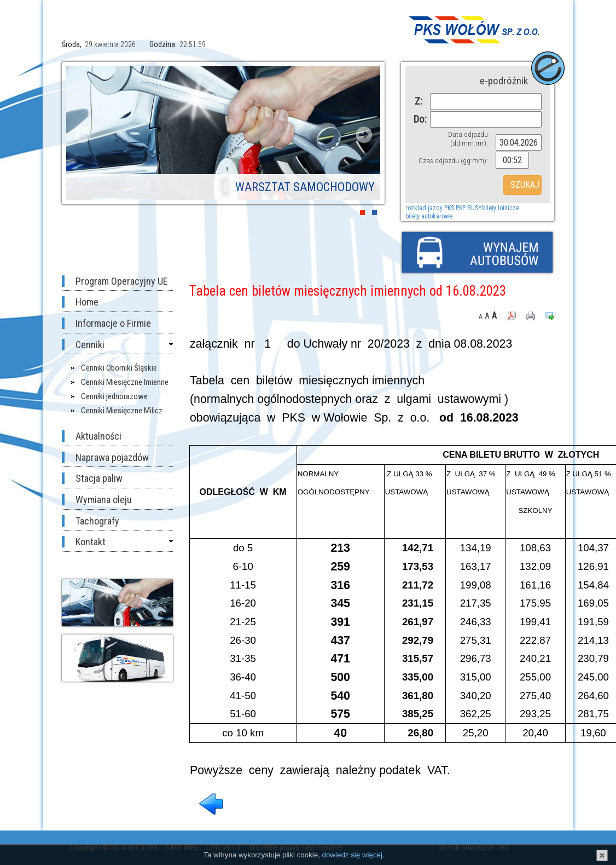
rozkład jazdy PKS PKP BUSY (444, 208)
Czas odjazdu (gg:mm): (453, 161)
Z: (419, 101)
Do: (418, 119)
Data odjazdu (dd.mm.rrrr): (468, 139)
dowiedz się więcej (352, 855)
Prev (83, 135)
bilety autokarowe (429, 216)
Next (364, 135)
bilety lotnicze (501, 208)
